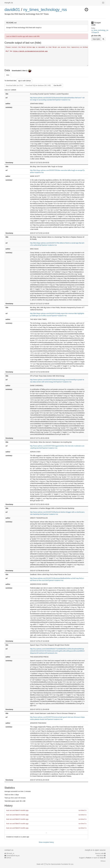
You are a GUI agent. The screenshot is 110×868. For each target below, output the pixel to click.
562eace (103, 861)
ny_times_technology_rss (45, 10)
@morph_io (10, 853)
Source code (100, 853)
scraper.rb (95, 32)
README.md (11, 23)
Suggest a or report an (92, 858)
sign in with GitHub (24, 81)
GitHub (9, 858)
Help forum (100, 856)
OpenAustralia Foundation (60, 864)
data (8, 75)
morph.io (9, 3)
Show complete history (46, 842)
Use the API (57, 85)
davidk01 (12, 10)
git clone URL (96, 36)
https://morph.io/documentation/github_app (30, 51)
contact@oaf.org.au (13, 856)
